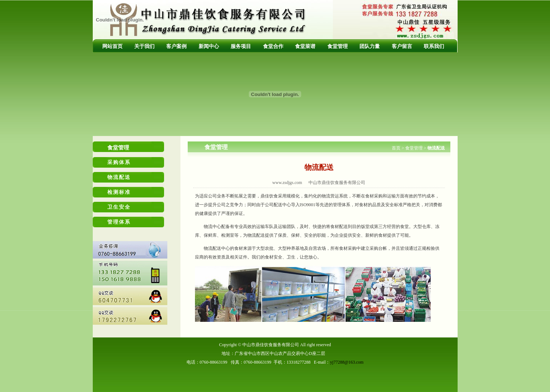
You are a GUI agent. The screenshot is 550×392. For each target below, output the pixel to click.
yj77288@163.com (347, 362)
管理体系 (119, 222)
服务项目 (241, 46)
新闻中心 (209, 46)
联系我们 (434, 46)
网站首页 (112, 46)
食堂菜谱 (305, 46)
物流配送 (119, 177)
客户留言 (402, 46)
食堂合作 (273, 46)
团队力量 (370, 46)
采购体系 (119, 162)
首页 (396, 148)
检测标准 (119, 192)
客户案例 (176, 46)
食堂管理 (338, 46)
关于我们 (144, 46)
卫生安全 (119, 207)
